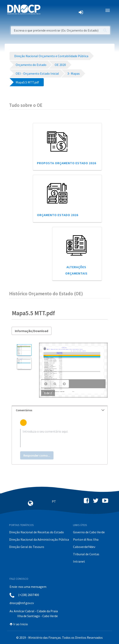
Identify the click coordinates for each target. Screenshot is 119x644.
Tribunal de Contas (86, 554)
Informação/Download (32, 331)
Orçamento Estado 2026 (58, 215)
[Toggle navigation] (46, 10)
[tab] (60, 410)
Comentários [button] (60, 410)
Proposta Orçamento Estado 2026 (67, 163)
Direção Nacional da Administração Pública (39, 539)
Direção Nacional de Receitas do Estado (37, 532)
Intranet (79, 561)
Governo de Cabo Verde (89, 532)
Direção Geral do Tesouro (27, 547)
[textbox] (60, 438)
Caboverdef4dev (84, 547)
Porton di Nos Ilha (86, 539)
